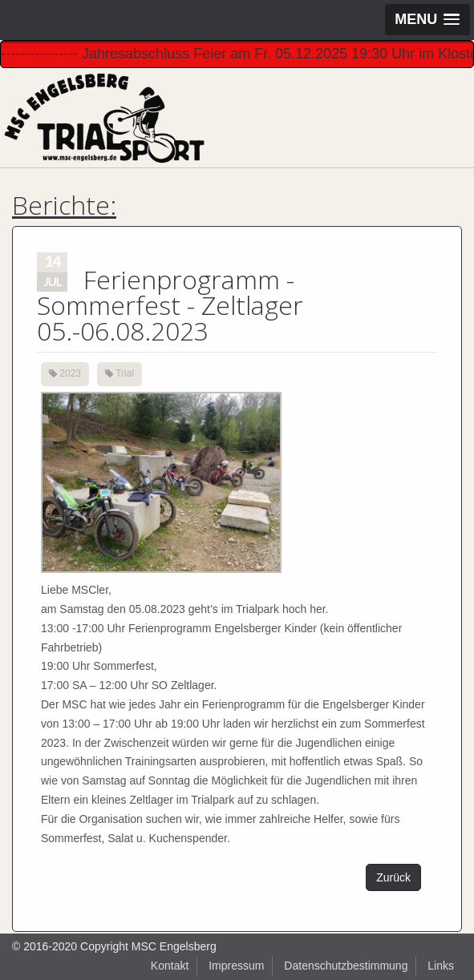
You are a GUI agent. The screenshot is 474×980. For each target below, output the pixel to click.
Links (441, 966)
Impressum (236, 966)
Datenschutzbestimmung (346, 966)
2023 (70, 373)
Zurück (393, 877)
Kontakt (170, 966)
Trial (125, 373)
